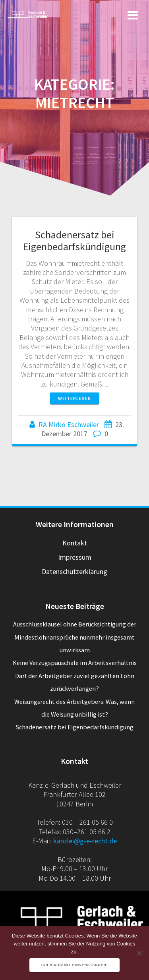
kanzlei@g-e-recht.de (85, 841)
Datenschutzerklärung (74, 571)
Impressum (75, 557)
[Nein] (139, 953)
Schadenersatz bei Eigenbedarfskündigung (74, 241)
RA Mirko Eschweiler (69, 424)
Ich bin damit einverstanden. (74, 965)
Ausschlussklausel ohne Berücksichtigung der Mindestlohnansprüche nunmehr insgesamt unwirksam (75, 637)
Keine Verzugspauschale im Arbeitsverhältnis (75, 663)
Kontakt (75, 543)
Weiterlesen (74, 398)
